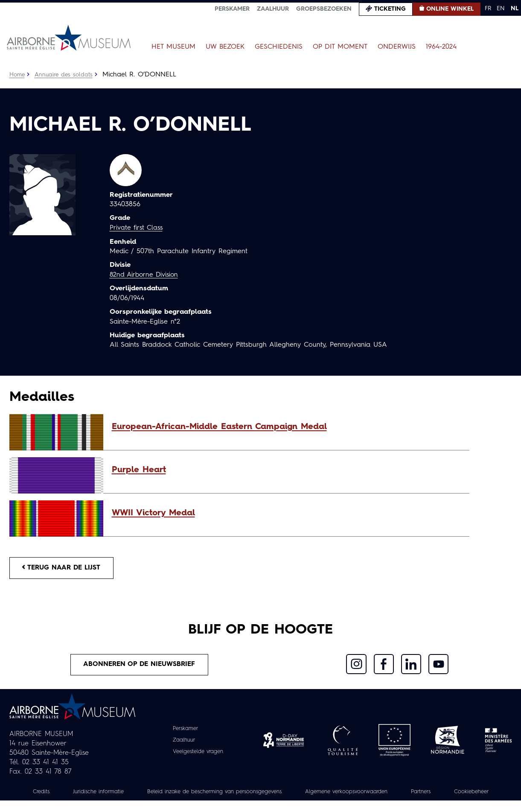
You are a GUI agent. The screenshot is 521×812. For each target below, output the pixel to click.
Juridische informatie (115, 794)
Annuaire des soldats (65, 75)
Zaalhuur (273, 9)
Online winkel (450, 9)
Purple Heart (139, 470)
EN (501, 9)
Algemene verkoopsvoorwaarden (385, 794)
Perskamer (232, 9)
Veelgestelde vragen (198, 754)
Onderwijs (397, 47)
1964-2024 (441, 47)
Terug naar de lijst (64, 568)
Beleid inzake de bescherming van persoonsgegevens (241, 794)
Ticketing (390, 9)
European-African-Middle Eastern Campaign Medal (219, 427)
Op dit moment (340, 47)
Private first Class (137, 228)
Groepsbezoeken (324, 9)
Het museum (173, 47)
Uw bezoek (225, 47)
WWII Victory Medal (153, 513)
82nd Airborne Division (146, 275)
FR (488, 9)
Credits (55, 794)
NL (515, 9)
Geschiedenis (279, 47)
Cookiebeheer (261, 803)
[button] (286, 427)
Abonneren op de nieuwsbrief (140, 666)
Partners (465, 794)
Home (17, 75)
